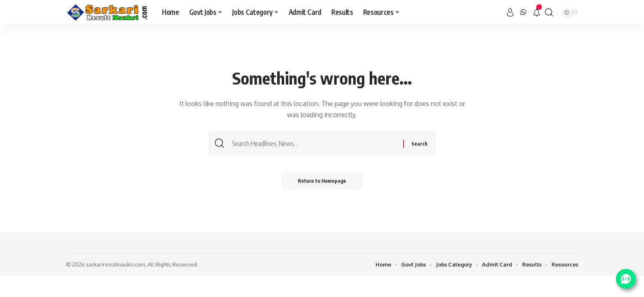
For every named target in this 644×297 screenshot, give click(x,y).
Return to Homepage (322, 181)
